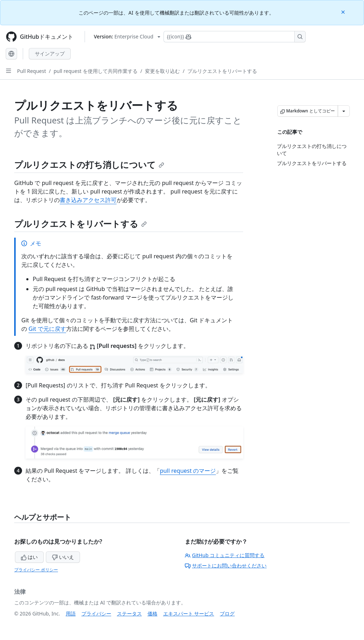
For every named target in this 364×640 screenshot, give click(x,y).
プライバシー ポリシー (36, 570)
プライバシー (96, 613)
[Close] (344, 12)
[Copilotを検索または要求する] (235, 37)
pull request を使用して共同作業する (96, 71)
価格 (152, 613)
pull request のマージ (188, 471)
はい (30, 557)
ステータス (129, 613)
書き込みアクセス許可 (88, 200)
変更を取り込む (162, 71)
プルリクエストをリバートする (222, 71)
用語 (71, 613)
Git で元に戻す (47, 329)
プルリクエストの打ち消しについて (89, 165)
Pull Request (32, 71)
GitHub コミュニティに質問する (225, 555)
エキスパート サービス (189, 613)
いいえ (63, 557)
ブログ (227, 613)
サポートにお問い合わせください (226, 565)
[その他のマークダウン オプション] (344, 111)
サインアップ (50, 54)
